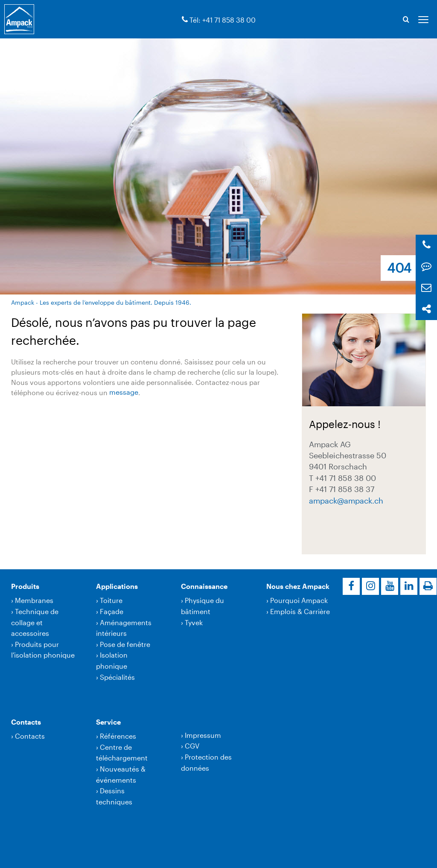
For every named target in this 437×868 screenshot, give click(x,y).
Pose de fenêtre (125, 644)
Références (118, 736)
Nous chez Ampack (298, 586)
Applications (117, 586)
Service (108, 722)
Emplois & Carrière (300, 611)
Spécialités (117, 677)
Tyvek (194, 622)
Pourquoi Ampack (299, 600)
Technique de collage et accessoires (35, 622)
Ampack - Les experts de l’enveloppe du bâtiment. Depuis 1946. (101, 302)
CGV (192, 746)
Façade (112, 611)
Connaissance (204, 586)
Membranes (34, 600)
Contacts (26, 722)
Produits (25, 586)
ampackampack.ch (346, 501)
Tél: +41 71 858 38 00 (223, 20)
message (124, 392)
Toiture (111, 600)
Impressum (203, 735)
